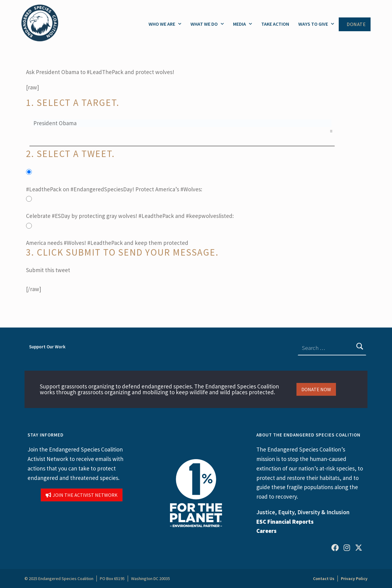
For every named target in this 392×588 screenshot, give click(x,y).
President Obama (182, 123)
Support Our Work (47, 347)
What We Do (207, 24)
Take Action (275, 24)
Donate (356, 24)
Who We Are (165, 24)
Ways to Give (316, 24)
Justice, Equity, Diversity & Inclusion (303, 512)
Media (243, 24)
